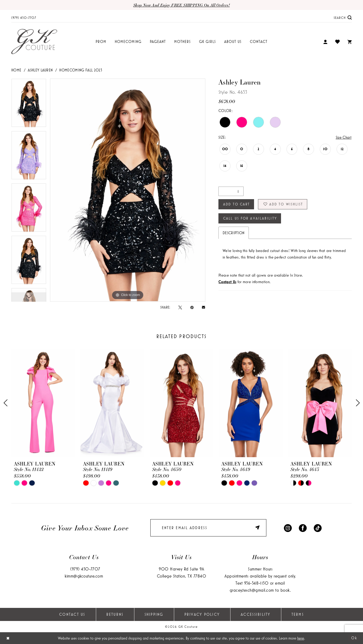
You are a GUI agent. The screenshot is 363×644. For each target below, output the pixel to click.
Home (16, 70)
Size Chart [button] (344, 137)
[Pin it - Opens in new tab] (192, 307)
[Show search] (343, 17)
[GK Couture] (34, 42)
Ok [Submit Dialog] (354, 638)
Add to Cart (236, 204)
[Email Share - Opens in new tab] (203, 307)
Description (234, 233)
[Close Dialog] (8, 638)
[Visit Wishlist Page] (337, 42)
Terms (298, 614)
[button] (325, 42)
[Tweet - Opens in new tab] (180, 307)
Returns (115, 614)
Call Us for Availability (250, 218)
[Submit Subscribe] (258, 528)
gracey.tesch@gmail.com (252, 590)
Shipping (154, 614)
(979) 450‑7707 (85, 569)
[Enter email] (208, 528)
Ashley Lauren (40, 70)
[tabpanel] (29, 105)
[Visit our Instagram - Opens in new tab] (288, 528)
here (301, 638)
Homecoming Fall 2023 (81, 70)
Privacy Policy (202, 614)
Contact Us (72, 614)
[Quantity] (231, 191)
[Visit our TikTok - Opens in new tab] (318, 528)
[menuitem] (24, 17)
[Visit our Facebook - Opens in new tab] (303, 528)
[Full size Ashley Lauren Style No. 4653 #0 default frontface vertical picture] (128, 190)
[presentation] (43, 403)
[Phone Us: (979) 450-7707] (24, 17)
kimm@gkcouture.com (84, 576)
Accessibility (255, 614)
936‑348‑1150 (256, 583)
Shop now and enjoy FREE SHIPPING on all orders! (181, 5)
